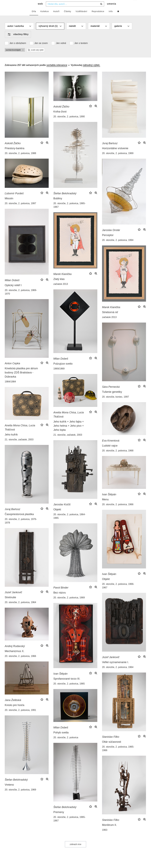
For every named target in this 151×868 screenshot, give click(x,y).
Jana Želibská (13, 706)
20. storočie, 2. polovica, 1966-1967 (118, 592)
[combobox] (75, 10)
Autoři (56, 17)
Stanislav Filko (111, 743)
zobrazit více (76, 850)
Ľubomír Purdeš (14, 199)
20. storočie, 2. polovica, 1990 (69, 122)
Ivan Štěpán (109, 500)
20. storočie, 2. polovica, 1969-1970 (21, 298)
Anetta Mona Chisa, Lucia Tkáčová (69, 420)
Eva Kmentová (111, 447)
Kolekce (45, 17)
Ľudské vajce (110, 452)
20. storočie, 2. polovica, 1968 (118, 456)
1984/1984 (10, 387)
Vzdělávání (81, 17)
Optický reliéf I (13, 291)
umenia (111, 10)
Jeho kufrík (11, 440)
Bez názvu (60, 599)
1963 (105, 836)
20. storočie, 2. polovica (66, 743)
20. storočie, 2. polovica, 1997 (20, 209)
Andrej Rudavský (15, 652)
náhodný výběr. (91, 71)
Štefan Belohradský (65, 199)
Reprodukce (98, 17)
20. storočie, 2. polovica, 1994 (118, 246)
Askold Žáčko (13, 149)
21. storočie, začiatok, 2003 (68, 441)
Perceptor (108, 241)
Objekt (57, 515)
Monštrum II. (109, 831)
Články (68, 17)
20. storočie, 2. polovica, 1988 (20, 159)
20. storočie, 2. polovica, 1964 (20, 608)
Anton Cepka (12, 369)
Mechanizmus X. (15, 657)
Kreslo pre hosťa (15, 711)
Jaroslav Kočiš (62, 510)
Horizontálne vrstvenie (115, 154)
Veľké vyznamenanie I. (115, 668)
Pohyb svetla (61, 738)
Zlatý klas (59, 285)
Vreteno (9, 791)
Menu (105, 505)
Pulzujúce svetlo (63, 370)
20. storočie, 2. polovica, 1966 (118, 510)
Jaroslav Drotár (111, 236)
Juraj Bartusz (110, 149)
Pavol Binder (61, 594)
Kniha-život (60, 117)
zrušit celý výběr (36, 56)
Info (111, 17)
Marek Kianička (62, 280)
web (40, 10)
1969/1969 (59, 375)
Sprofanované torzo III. (67, 685)
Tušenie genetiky (112, 398)
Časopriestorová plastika (19, 520)
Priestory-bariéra (15, 154)
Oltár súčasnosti (112, 748)
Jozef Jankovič (13, 598)
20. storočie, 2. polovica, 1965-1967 (69, 211)
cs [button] (135, 4)
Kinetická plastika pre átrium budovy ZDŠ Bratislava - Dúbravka (21, 378)
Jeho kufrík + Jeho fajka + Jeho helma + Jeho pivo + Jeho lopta (69, 432)
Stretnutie (10, 603)
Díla (34, 17)
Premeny (59, 818)
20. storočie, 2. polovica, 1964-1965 (69, 522)
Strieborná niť (110, 318)
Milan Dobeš (12, 286)
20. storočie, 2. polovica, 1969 (118, 159)
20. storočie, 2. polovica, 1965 (69, 690)
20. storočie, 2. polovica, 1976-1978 (21, 527)
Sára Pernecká (111, 393)
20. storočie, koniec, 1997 (115, 403)
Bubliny (58, 204)
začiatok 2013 (61, 290)
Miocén (9, 204)
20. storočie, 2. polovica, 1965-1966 (118, 754)
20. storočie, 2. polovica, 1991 (20, 716)
